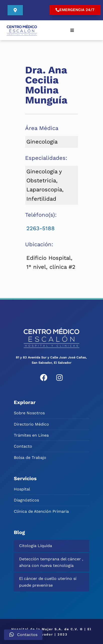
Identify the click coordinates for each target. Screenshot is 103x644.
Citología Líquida (36, 545)
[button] (72, 30)
